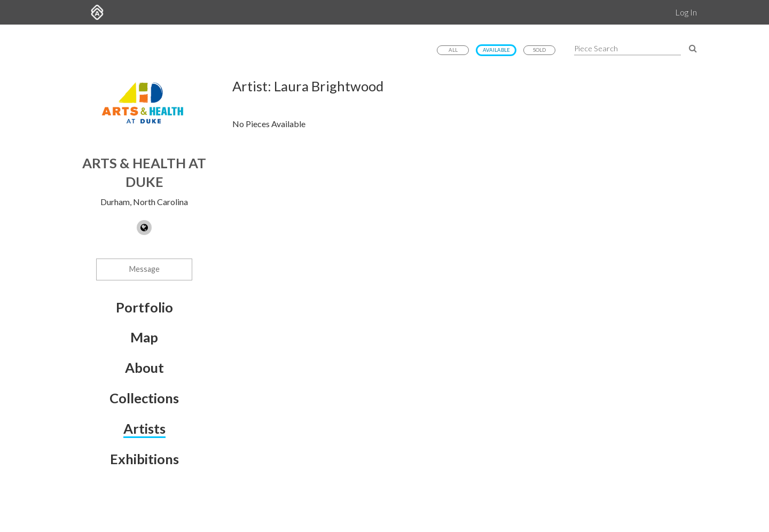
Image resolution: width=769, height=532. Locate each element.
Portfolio (144, 307)
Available (496, 50)
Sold (539, 50)
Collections (144, 398)
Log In (686, 12)
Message (144, 269)
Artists (144, 428)
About (144, 367)
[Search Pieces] (693, 48)
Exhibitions (144, 459)
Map (144, 337)
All (453, 50)
